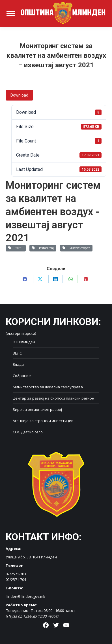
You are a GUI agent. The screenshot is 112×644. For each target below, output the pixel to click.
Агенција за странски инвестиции (43, 421)
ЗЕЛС (17, 353)
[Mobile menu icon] (11, 14)
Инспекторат (76, 248)
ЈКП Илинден (24, 342)
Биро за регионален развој (37, 409)
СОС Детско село (28, 432)
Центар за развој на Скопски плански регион (53, 398)
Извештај (43, 248)
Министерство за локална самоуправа (48, 387)
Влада (18, 364)
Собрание (22, 376)
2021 (16, 248)
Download (19, 95)
